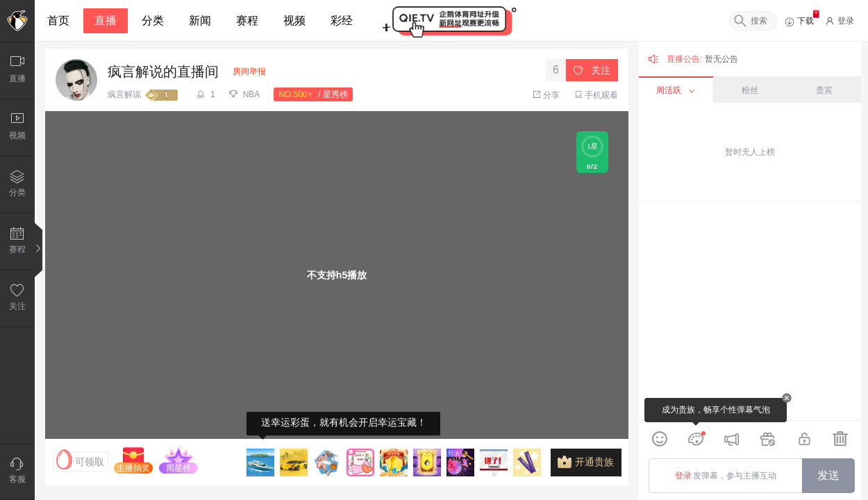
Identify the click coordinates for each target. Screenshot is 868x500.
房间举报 (249, 72)
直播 (106, 20)
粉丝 (750, 90)
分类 (153, 20)
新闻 (200, 20)
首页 (58, 20)
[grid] (750, 311)
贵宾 (824, 90)
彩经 (342, 20)
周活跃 (676, 90)
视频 (294, 20)
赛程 (247, 20)
